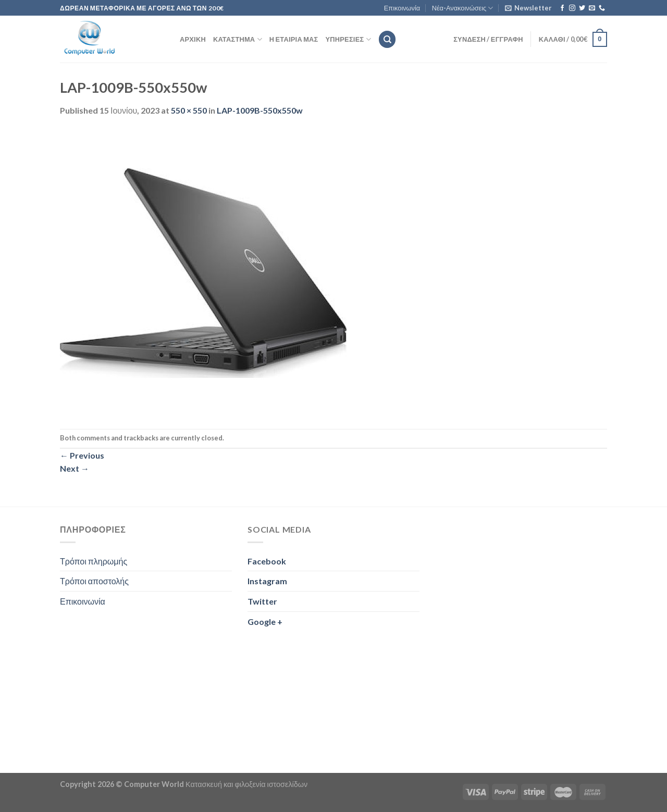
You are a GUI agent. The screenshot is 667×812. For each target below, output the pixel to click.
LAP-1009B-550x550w (260, 110)
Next (75, 468)
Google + (265, 622)
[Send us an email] (592, 8)
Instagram (267, 581)
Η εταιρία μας (294, 39)
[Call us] (602, 8)
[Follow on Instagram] (572, 8)
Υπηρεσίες (348, 39)
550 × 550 (189, 110)
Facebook (267, 561)
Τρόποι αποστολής (94, 581)
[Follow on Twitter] (582, 8)
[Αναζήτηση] (387, 39)
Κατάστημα (238, 39)
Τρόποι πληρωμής (94, 561)
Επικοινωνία (402, 8)
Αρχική (193, 39)
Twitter (262, 601)
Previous (82, 455)
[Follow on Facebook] (562, 8)
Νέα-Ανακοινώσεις (463, 8)
